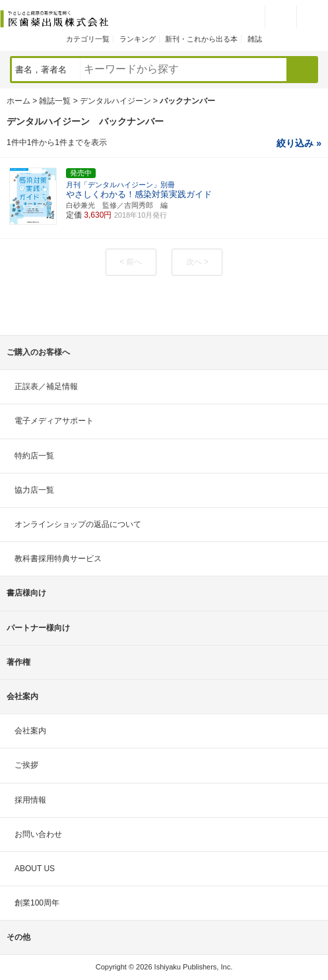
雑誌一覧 (55, 101)
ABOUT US (35, 869)
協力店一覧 (34, 490)
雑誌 (255, 39)
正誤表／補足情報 (46, 386)
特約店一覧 (34, 456)
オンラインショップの (78, 524)
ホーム (18, 101)
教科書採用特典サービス (58, 559)
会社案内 (30, 731)
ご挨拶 (26, 765)
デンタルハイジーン (115, 101)
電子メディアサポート (54, 421)
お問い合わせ (38, 834)
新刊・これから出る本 (201, 39)
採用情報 (30, 800)
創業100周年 (37, 903)
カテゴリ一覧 (88, 39)
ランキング (138, 39)
